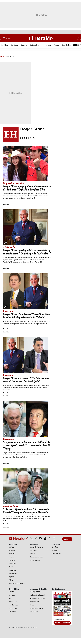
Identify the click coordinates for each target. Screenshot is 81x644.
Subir (67, 539)
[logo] (13, 539)
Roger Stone (9, 56)
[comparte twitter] (34, 138)
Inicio (2, 56)
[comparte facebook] (26, 138)
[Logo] (40, 38)
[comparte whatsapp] (22, 138)
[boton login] (79, 38)
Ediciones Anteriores (62, 623)
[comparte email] (30, 138)
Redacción (6, 201)
